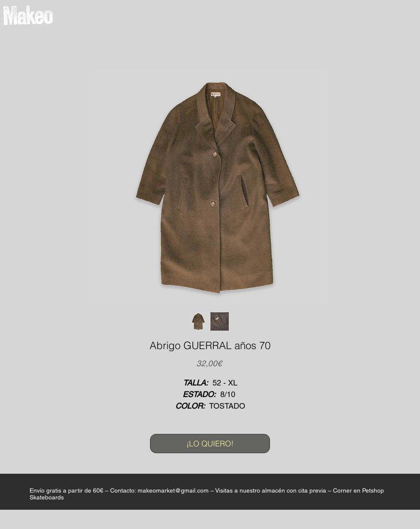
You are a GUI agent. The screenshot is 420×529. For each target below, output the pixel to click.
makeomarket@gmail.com (173, 490)
